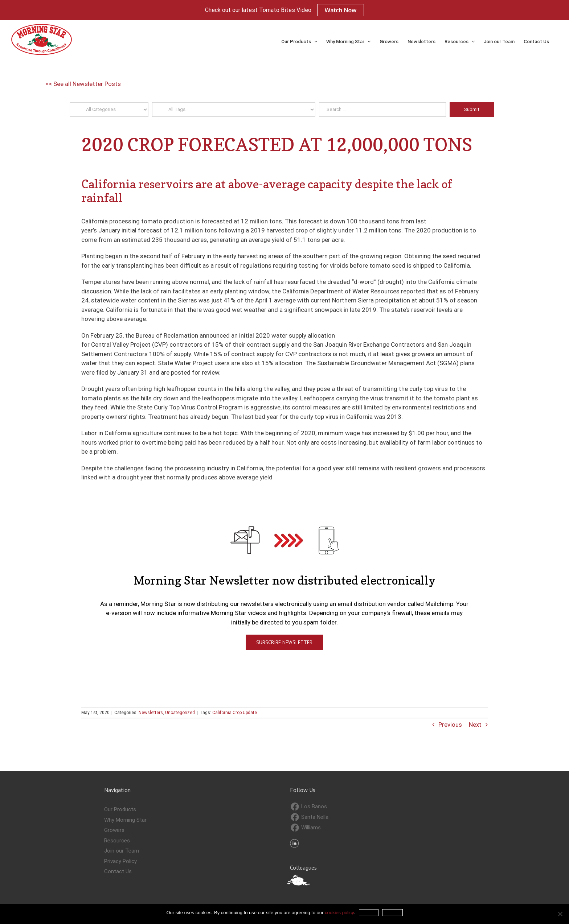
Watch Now (341, 10)
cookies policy (339, 913)
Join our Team (122, 851)
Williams (306, 828)
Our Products (120, 809)
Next (475, 725)
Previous (450, 725)
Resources (117, 841)
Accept (369, 913)
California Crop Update (235, 713)
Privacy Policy (120, 861)
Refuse (392, 913)
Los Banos (309, 807)
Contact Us (118, 871)
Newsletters (151, 713)
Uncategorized (180, 713)
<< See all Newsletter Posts (83, 84)
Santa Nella (310, 817)
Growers (114, 830)
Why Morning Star (125, 820)
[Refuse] (560, 914)
